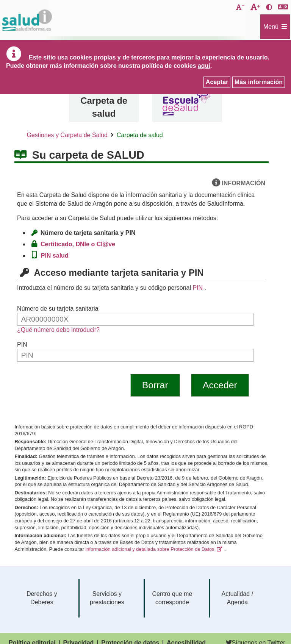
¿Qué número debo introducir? (58, 330)
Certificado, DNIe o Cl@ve (80, 244)
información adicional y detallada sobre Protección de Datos (150, 549)
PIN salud (56, 256)
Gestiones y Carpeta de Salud (67, 135)
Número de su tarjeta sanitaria (58, 309)
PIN (198, 288)
